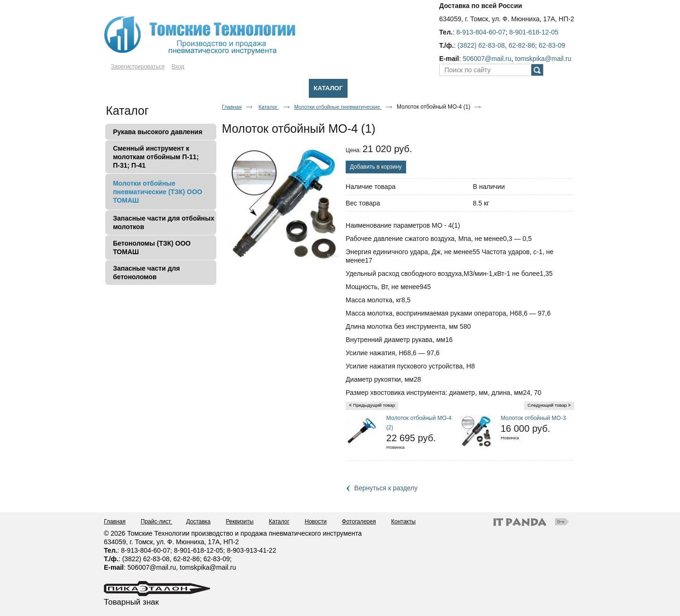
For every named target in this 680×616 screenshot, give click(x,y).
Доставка (198, 522)
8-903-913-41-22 (251, 550)
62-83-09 (552, 45)
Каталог (328, 88)
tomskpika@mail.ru (543, 59)
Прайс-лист (157, 522)
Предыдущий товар (374, 405)
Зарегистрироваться (138, 67)
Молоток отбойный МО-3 (533, 418)
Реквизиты (240, 522)
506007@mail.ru (487, 59)
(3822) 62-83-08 (481, 45)
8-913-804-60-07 (481, 32)
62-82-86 (522, 45)
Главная (232, 107)
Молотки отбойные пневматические (338, 107)
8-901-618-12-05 (534, 32)
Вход (178, 67)
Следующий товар (547, 405)
